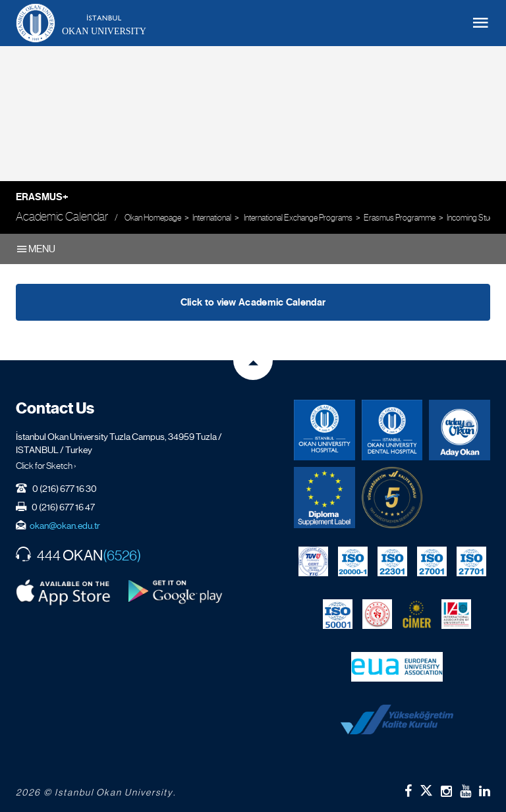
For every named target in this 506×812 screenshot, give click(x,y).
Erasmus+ (42, 197)
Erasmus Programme (400, 218)
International (212, 218)
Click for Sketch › (46, 466)
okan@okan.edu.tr (65, 526)
